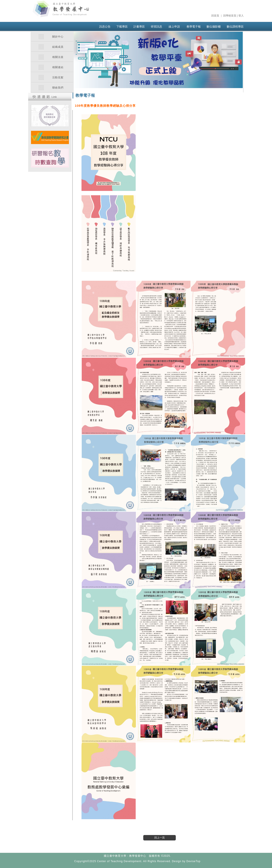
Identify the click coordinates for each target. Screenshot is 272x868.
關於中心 (58, 37)
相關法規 (58, 57)
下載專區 (122, 27)
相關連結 (58, 67)
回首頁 (215, 16)
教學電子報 (194, 27)
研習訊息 (156, 27)
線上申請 (174, 27)
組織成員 (58, 47)
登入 (241, 16)
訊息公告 (105, 27)
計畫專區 (139, 27)
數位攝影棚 (214, 27)
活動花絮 (58, 77)
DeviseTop (193, 861)
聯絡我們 (58, 88)
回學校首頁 (230, 16)
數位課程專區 (235, 27)
